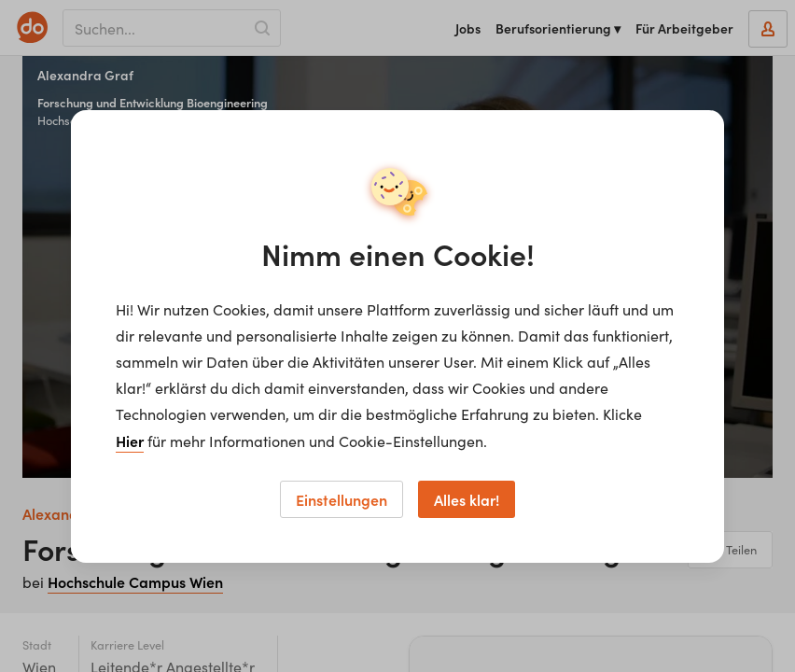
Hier (130, 441)
